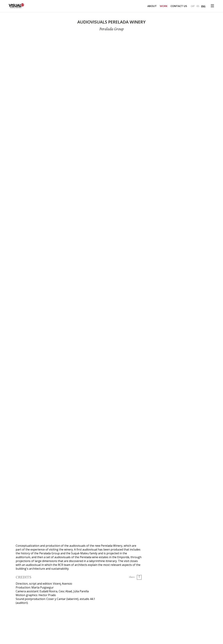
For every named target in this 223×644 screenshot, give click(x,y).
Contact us (179, 6)
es (198, 6)
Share (135, 577)
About (152, 6)
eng (203, 6)
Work (164, 6)
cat (193, 6)
